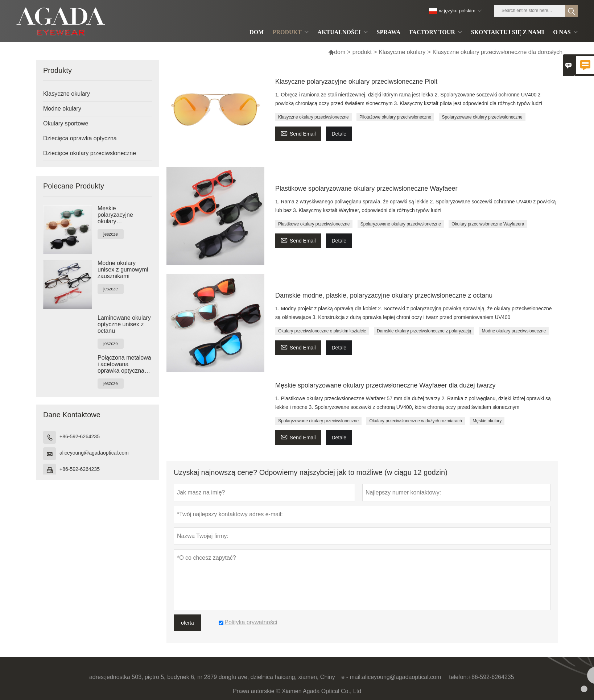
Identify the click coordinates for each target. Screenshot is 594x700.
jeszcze (111, 234)
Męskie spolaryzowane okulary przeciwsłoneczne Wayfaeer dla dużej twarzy (385, 385)
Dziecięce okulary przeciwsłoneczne (90, 153)
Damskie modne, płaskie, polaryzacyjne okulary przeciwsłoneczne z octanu (384, 295)
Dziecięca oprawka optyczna (80, 138)
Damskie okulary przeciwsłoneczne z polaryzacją (424, 331)
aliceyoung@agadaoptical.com (94, 453)
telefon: (458, 677)
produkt (362, 52)
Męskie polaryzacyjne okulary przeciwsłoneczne (120, 215)
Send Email (298, 133)
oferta (187, 623)
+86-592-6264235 (80, 436)
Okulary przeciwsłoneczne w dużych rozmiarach (415, 421)
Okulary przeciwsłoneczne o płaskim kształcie (322, 331)
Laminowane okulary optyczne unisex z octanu (124, 324)
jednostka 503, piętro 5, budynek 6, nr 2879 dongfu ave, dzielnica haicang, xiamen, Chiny (220, 677)
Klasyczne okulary (402, 52)
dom (337, 52)
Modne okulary (62, 109)
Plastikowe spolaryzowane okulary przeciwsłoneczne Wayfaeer (366, 189)
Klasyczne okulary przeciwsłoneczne (313, 117)
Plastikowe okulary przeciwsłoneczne (314, 224)
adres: (97, 677)
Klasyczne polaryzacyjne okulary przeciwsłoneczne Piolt (356, 82)
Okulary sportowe (66, 123)
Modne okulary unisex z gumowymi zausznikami (123, 270)
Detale (339, 134)
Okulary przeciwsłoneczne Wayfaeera (488, 224)
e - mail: (352, 677)
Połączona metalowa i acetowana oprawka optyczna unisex (124, 364)
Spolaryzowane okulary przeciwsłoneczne (482, 117)
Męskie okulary (487, 421)
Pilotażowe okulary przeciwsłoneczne (395, 117)
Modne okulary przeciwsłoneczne (514, 331)
